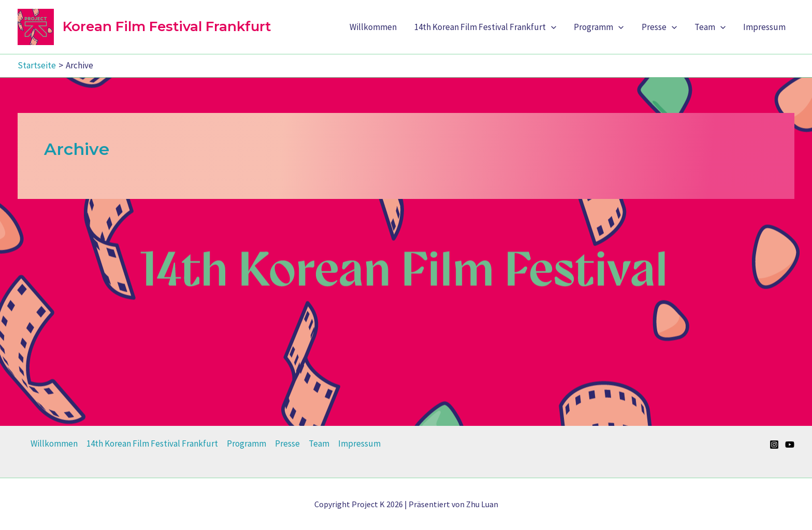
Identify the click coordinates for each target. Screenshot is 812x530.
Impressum (764, 27)
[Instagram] (774, 445)
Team (710, 27)
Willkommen (373, 27)
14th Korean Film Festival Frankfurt (485, 27)
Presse (659, 27)
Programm (599, 27)
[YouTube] (790, 445)
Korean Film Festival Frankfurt (167, 26)
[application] (551, 27)
